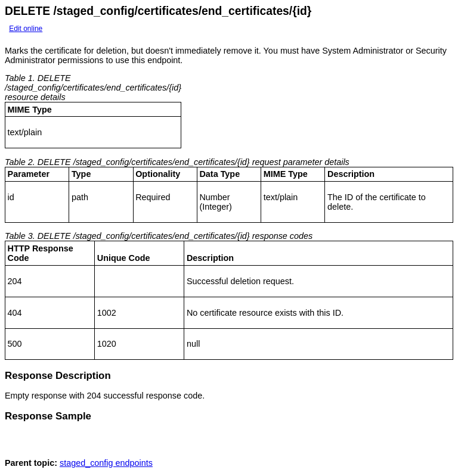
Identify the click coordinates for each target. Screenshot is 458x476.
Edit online (26, 29)
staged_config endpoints (106, 466)
